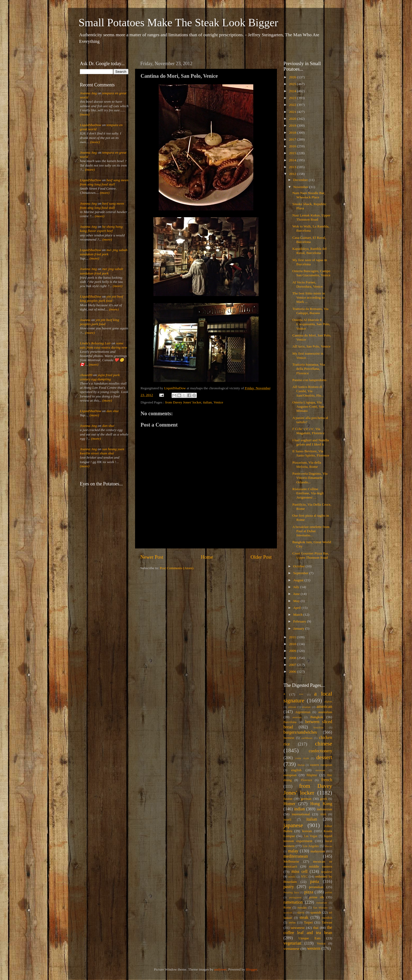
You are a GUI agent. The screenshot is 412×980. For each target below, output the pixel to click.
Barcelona (290, 722)
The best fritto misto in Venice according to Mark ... (309, 297)
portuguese (295, 897)
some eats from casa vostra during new (104, 345)
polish (329, 892)
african (292, 707)
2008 (293, 658)
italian (207, 402)
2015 (293, 153)
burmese (289, 738)
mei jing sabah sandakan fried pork (104, 252)
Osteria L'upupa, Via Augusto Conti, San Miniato (308, 406)
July (297, 587)
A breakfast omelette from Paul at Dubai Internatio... (311, 531)
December (301, 180)
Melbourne (291, 861)
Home (207, 557)
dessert (324, 757)
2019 (293, 125)
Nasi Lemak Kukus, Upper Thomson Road (311, 217)
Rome (287, 908)
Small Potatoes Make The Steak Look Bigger (178, 23)
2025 (293, 84)
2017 (293, 139)
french (327, 780)
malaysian (318, 851)
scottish (288, 912)
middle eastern (321, 866)
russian (302, 908)
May (297, 601)
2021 (293, 112)
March (298, 615)
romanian (322, 903)
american (324, 707)
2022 (293, 105)
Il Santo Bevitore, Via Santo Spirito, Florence (311, 453)
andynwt (220, 969)
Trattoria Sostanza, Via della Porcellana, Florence (309, 369)
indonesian (325, 809)
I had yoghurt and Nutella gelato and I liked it (311, 442)
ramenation (293, 902)
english (296, 770)
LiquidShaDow (91, 125)
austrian (297, 717)
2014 (293, 160)
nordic (292, 877)
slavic (301, 912)
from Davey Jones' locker (183, 402)
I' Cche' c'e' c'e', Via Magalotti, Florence (308, 431)
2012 (293, 174)
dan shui (112, 411)
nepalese (327, 872)
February (300, 621)
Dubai (301, 765)
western (314, 948)
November (301, 187)
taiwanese (298, 928)
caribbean (307, 738)
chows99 (86, 375)
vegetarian (292, 943)
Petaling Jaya (291, 892)
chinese (324, 744)
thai (316, 928)
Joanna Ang (88, 93)
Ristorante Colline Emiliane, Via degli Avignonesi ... (308, 493)
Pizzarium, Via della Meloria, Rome (307, 465)
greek (324, 799)
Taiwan (327, 922)
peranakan (316, 887)
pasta (315, 882)
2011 (293, 637)
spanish (316, 912)
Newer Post (152, 557)
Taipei (308, 922)
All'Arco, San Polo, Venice (311, 346)
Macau (328, 846)
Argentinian (303, 712)
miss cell (299, 872)
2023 (293, 98)
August (299, 580)
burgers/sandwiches (300, 732)
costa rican (302, 758)
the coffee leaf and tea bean (308, 930)
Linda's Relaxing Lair (95, 343)
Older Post (261, 557)
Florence (306, 780)
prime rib (317, 897)
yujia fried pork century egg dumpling (100, 377)
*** (301, 694)
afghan (328, 701)
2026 (293, 77)
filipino (312, 775)
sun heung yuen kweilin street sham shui (102, 451)
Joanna (85, 320)
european (290, 775)
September (301, 573)
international (301, 814)
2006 (293, 672)
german (306, 799)
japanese (293, 825)
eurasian (320, 770)
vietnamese (292, 949)
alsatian (306, 707)
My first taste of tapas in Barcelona (310, 262)
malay (293, 851)
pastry (289, 887)
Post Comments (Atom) (177, 568)
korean (307, 831)
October (299, 566)
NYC (304, 877)
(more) (85, 114)
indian (299, 809)
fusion (288, 799)
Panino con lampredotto (309, 380)
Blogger (252, 969)
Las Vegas (311, 836)
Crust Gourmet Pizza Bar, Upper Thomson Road (311, 555)
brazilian (318, 727)
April (297, 608)
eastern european (321, 765)
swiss (292, 922)
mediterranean (296, 856)
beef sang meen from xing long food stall (104, 182)
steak (304, 917)
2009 (293, 651)
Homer (289, 804)
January (299, 628)
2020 (293, 119)
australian (325, 712)
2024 (293, 91)
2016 (293, 146)
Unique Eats (310, 938)
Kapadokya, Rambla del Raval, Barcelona (310, 251)
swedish (327, 918)
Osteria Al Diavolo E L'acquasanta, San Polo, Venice (311, 324)
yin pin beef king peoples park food (101, 299)
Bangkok (317, 717)
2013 (293, 167)
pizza (309, 892)
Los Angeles (311, 846)
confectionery (320, 751)
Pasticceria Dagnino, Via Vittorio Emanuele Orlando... (310, 478)
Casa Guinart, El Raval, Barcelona (309, 240)
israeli (287, 820)
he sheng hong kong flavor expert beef (101, 229)
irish (323, 814)
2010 (293, 644)
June (297, 594)
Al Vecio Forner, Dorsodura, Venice (308, 284)
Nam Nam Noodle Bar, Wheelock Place (309, 195)
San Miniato (320, 908)
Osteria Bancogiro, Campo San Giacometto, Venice (311, 273)
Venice (218, 402)
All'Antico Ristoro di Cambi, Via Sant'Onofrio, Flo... (308, 391)
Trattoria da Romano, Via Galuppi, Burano (310, 311)
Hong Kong (321, 804)
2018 (293, 133)
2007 (293, 665)
